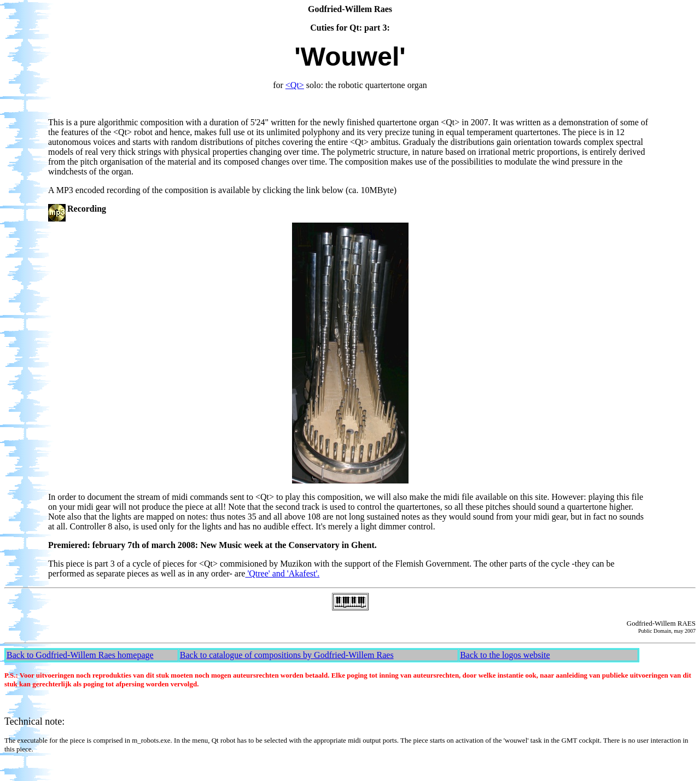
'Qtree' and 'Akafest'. (282, 573)
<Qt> (295, 85)
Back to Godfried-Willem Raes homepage (80, 655)
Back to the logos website (505, 655)
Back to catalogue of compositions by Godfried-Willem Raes (287, 655)
